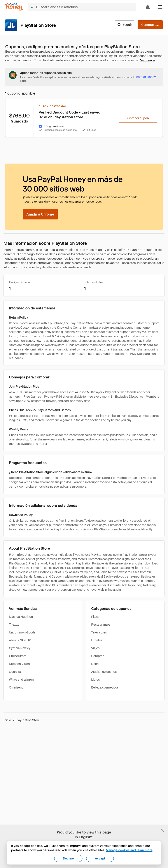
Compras (98, 656)
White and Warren (21, 680)
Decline (68, 858)
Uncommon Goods (22, 632)
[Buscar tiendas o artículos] (82, 7)
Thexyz (14, 625)
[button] (160, 7)
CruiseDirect (18, 656)
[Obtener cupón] (138, 118)
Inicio (7, 720)
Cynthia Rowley (20, 648)
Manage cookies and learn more (129, 850)
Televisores (99, 632)
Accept (100, 858)
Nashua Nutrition (21, 617)
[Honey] (14, 7)
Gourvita (15, 672)
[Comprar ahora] (150, 25)
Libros (95, 680)
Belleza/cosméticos (105, 687)
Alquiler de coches (104, 672)
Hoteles (97, 640)
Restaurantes (101, 625)
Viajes (95, 648)
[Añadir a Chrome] (40, 214)
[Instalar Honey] (146, 77)
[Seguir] (125, 25)
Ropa (95, 664)
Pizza (95, 617)
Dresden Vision (19, 664)
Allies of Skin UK (20, 640)
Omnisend (16, 687)
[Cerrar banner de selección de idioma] (162, 830)
